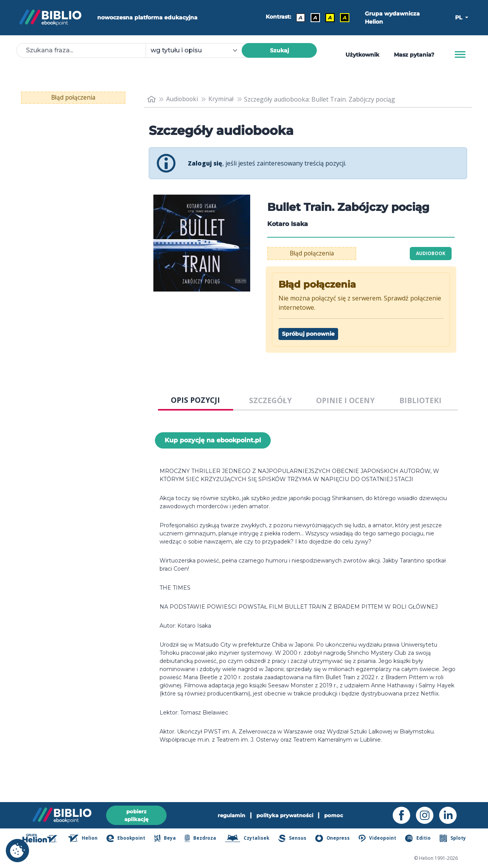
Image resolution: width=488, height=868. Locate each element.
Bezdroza (203, 839)
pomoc (336, 815)
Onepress (335, 839)
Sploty (453, 839)
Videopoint (379, 839)
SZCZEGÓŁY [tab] (270, 400)
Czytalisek (250, 839)
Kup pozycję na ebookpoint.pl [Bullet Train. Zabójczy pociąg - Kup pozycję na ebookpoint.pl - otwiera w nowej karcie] (213, 440)
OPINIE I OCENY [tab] (345, 400)
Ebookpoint (129, 839)
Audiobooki (183, 99)
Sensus (294, 839)
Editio (419, 839)
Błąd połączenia (73, 98)
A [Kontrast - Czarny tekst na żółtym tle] (330, 17)
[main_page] (151, 99)
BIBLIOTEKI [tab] (420, 400)
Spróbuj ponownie (308, 334)
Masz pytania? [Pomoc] (414, 55)
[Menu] (460, 55)
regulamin (230, 815)
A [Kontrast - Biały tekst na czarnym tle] (315, 17)
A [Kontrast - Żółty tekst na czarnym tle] (345, 17)
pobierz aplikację (136, 815)
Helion (87, 839)
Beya (168, 839)
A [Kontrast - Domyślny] (301, 17)
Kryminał (223, 99)
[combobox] (198, 50)
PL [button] (459, 17)
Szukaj (279, 50)
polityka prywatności (286, 815)
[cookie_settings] (17, 851)
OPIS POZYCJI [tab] (195, 400)
